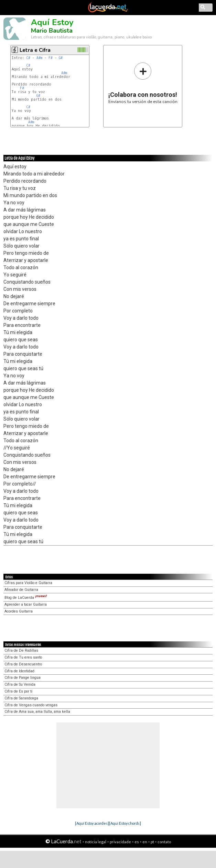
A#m (39, 58)
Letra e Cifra (35, 50)
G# (61, 58)
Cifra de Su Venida (20, 684)
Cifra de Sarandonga (21, 698)
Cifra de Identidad (19, 671)
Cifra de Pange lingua (23, 678)
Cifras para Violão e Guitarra (28, 583)
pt (152, 842)
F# (51, 58)
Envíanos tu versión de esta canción (143, 83)
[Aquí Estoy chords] (125, 823)
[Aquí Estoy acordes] (92, 823)
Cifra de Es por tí (18, 691)
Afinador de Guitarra (21, 590)
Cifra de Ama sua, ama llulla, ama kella (37, 712)
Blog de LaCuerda (26, 598)
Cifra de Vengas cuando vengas (31, 705)
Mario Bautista (52, 31)
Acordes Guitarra (19, 611)
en (145, 842)
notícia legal (96, 842)
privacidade (120, 842)
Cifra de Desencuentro (23, 664)
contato (164, 842)
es (137, 842)
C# (28, 58)
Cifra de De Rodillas (21, 650)
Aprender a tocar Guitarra (26, 604)
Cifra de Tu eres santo (23, 657)
